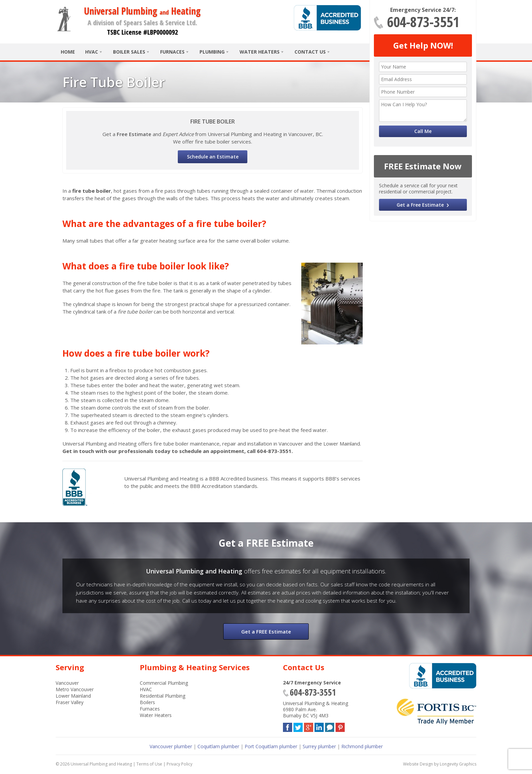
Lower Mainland (73, 696)
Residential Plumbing (163, 696)
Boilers (147, 702)
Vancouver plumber (171, 746)
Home (68, 52)
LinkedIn (319, 726)
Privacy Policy (179, 764)
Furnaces (172, 52)
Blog (330, 726)
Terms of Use (149, 764)
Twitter (298, 726)
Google (309, 726)
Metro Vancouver (75, 689)
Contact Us (310, 52)
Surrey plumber (319, 746)
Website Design (418, 764)
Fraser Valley (70, 702)
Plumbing (212, 52)
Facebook (288, 726)
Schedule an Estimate (213, 157)
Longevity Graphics (458, 764)
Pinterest (340, 726)
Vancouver (67, 683)
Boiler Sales (129, 52)
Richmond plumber (362, 746)
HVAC (92, 52)
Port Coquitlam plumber (271, 746)
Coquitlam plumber (218, 746)
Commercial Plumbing (164, 683)
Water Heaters (260, 52)
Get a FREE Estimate (266, 631)
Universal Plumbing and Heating (101, 764)
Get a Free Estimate (420, 205)
